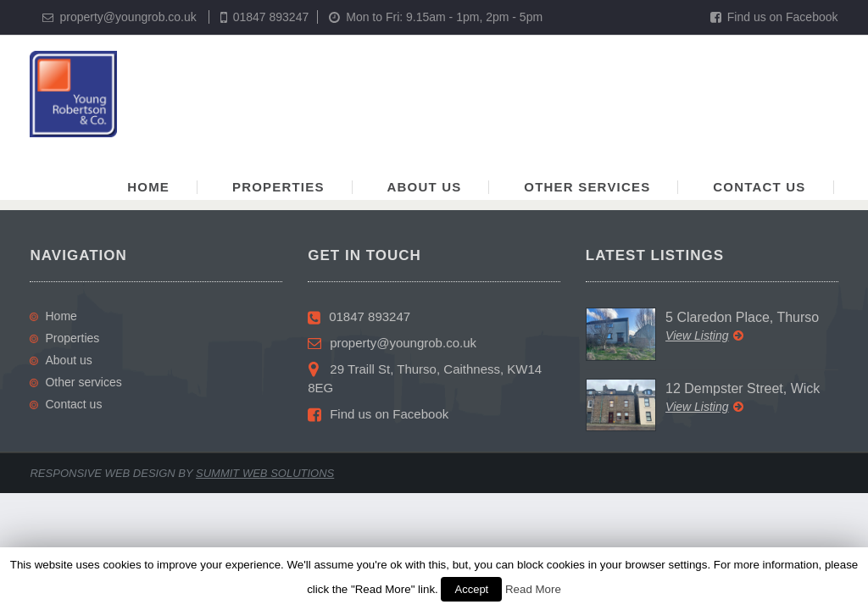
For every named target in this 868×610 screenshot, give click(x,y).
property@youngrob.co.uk (128, 17)
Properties (278, 187)
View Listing (704, 335)
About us (425, 187)
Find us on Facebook (774, 17)
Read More (533, 589)
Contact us (759, 187)
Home (148, 187)
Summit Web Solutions (265, 473)
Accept (471, 589)
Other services (587, 187)
